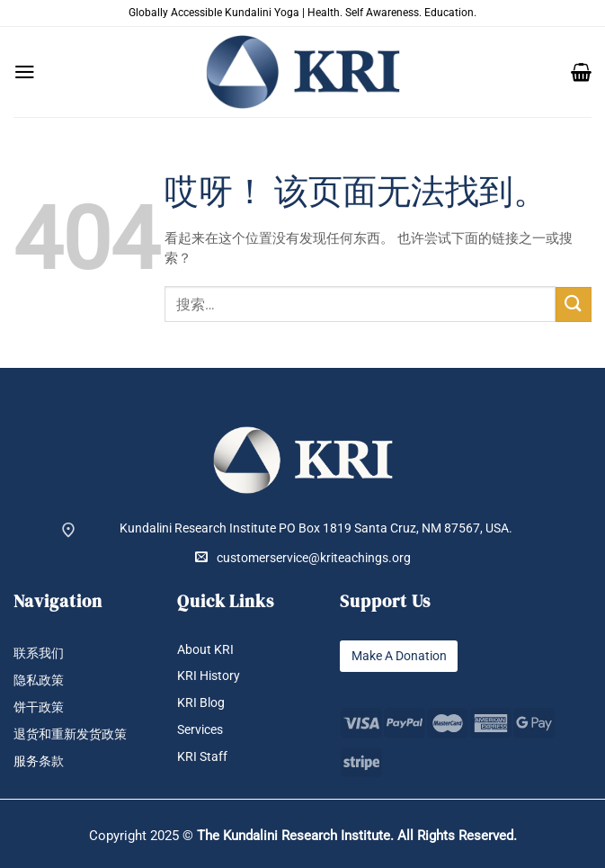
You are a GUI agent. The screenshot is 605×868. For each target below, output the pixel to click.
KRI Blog (201, 703)
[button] (25, 72)
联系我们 (39, 653)
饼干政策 (39, 707)
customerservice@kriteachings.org (303, 558)
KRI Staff (202, 757)
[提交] (574, 304)
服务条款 (39, 761)
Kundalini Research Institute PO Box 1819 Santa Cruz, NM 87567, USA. (316, 528)
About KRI (205, 650)
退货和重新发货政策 (70, 734)
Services (200, 730)
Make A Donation (398, 656)
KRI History (209, 676)
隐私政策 (39, 680)
